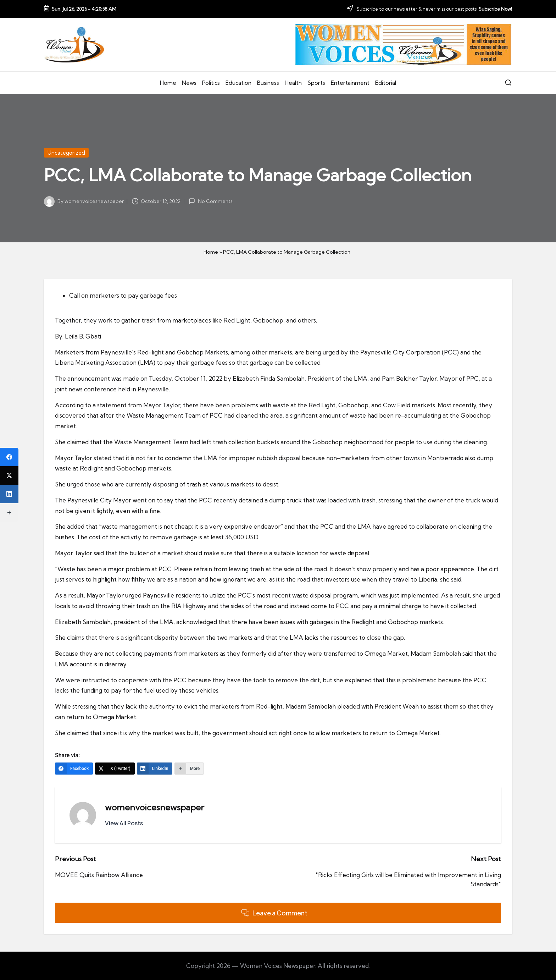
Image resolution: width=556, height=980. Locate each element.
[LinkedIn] (155, 769)
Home (211, 252)
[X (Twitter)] (115, 769)
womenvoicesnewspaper (155, 807)
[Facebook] (74, 769)
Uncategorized (66, 153)
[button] (124, 823)
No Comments (210, 201)
